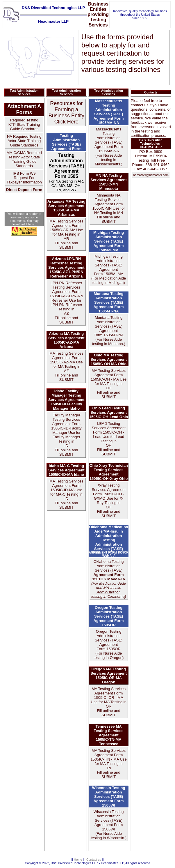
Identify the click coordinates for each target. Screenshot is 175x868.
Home (78, 860)
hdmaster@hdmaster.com (151, 175)
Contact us (94, 860)
